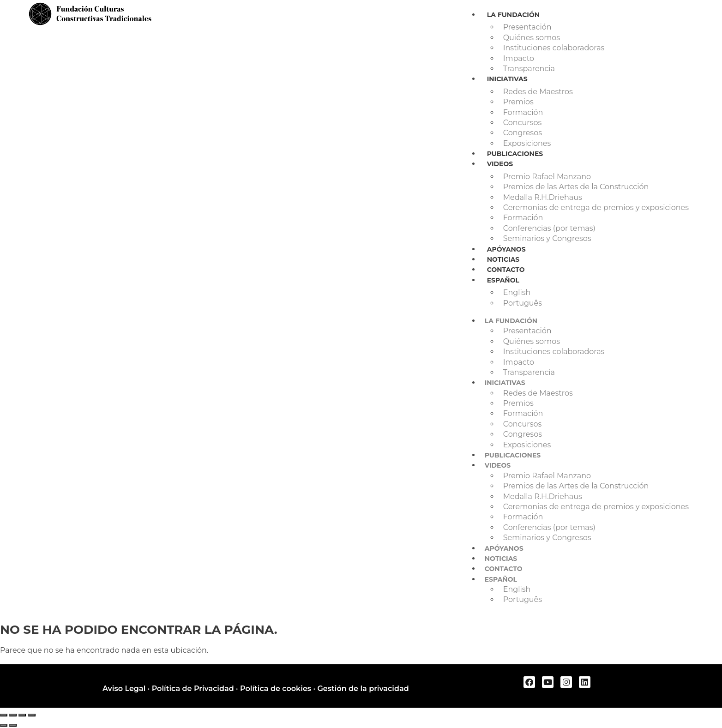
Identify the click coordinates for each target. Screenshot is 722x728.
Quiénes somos (532, 38)
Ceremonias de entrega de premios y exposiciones (596, 208)
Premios (518, 102)
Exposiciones (527, 143)
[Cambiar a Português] (596, 303)
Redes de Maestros (538, 92)
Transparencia (529, 69)
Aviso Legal (124, 689)
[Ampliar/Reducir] (4, 715)
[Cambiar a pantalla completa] (13, 715)
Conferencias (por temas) (549, 228)
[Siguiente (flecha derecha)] (13, 725)
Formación (523, 112)
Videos (500, 164)
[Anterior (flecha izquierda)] (4, 725)
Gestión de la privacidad (363, 689)
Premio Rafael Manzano (547, 177)
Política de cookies (276, 689)
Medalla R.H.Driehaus (543, 197)
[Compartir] (22, 715)
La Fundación (513, 15)
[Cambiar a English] (596, 293)
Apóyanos (506, 249)
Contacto (506, 270)
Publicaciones (515, 154)
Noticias (503, 259)
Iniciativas (507, 79)
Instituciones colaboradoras (554, 48)
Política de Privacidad (193, 689)
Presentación (527, 27)
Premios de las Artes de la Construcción (576, 187)
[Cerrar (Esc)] (32, 715)
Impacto (519, 58)
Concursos (523, 123)
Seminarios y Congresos (547, 238)
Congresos (523, 133)
